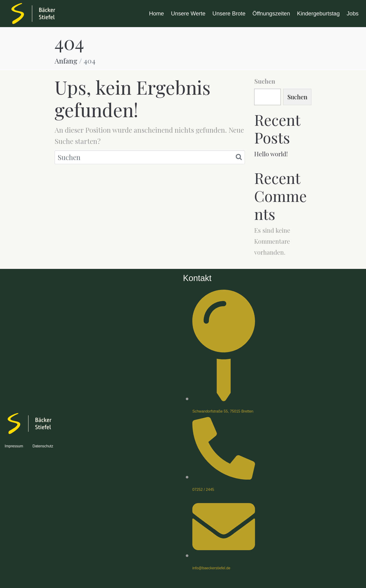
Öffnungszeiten (271, 13)
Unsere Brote (229, 13)
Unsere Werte (188, 13)
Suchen (265, 81)
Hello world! (271, 154)
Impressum (14, 446)
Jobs (353, 13)
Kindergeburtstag (318, 13)
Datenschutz (43, 446)
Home (156, 13)
